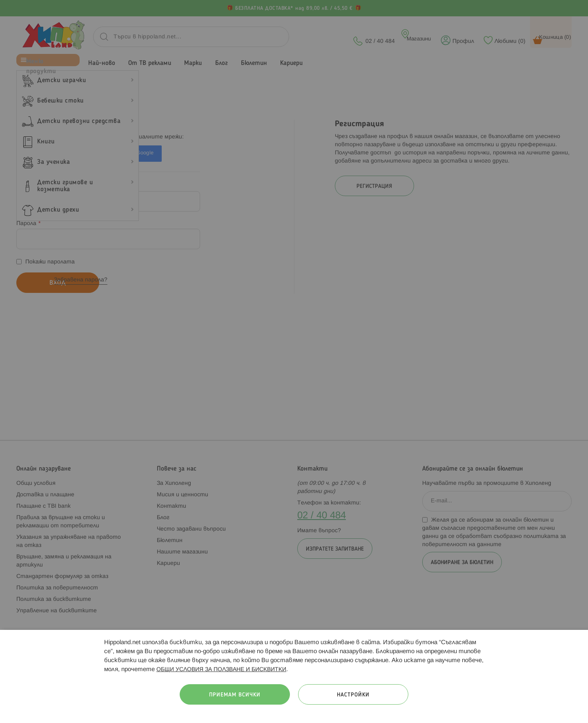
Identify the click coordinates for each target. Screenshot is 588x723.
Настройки (353, 695)
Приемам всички (235, 695)
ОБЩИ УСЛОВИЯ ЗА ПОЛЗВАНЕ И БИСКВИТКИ (221, 670)
